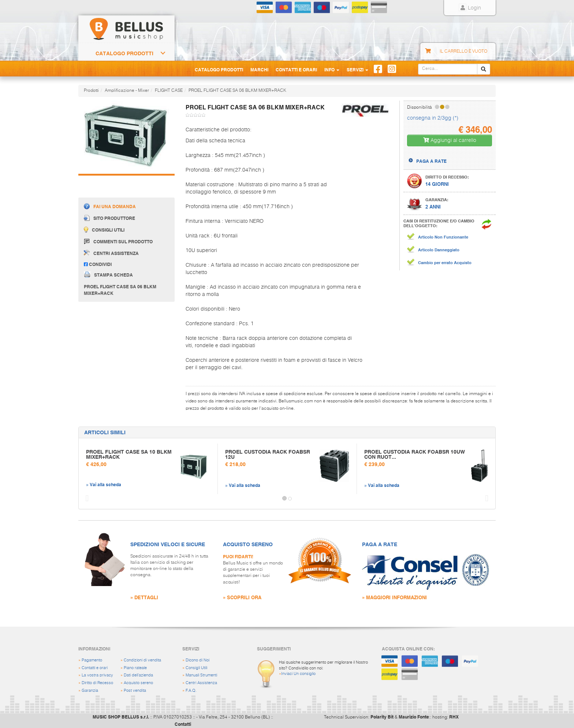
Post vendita (135, 691)
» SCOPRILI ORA (242, 597)
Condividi (98, 264)
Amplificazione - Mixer (127, 91)
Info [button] (332, 70)
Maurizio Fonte (414, 717)
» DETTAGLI (144, 597)
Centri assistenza (111, 253)
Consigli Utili (196, 668)
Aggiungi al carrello (450, 140)
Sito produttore (109, 218)
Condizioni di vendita (142, 660)
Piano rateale (135, 668)
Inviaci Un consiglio (298, 674)
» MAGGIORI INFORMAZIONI (394, 597)
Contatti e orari (95, 668)
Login (470, 8)
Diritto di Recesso (97, 683)
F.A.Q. (191, 691)
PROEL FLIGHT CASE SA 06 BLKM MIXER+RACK (237, 91)
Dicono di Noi (197, 660)
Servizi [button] (357, 70)
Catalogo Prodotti (124, 53)
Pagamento (92, 660)
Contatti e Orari (296, 70)
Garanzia (90, 691)
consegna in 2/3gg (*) (433, 118)
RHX (454, 717)
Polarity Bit (382, 717)
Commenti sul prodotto (118, 242)
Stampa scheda (108, 274)
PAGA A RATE (431, 161)
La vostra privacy (97, 675)
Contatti (183, 724)
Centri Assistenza (201, 683)
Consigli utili (104, 230)
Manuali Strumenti (201, 675)
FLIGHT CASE (169, 91)
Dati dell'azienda (138, 675)
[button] (85, 499)
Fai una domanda (110, 206)
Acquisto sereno (138, 683)
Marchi (259, 70)
